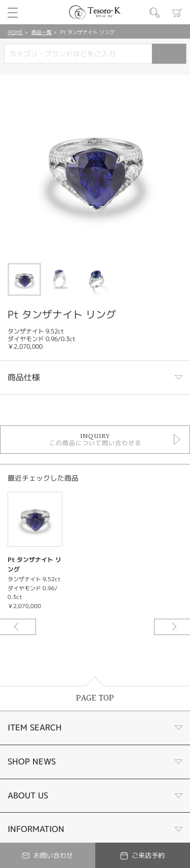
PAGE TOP (95, 698)
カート (177, 13)
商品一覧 (42, 32)
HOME (15, 32)
